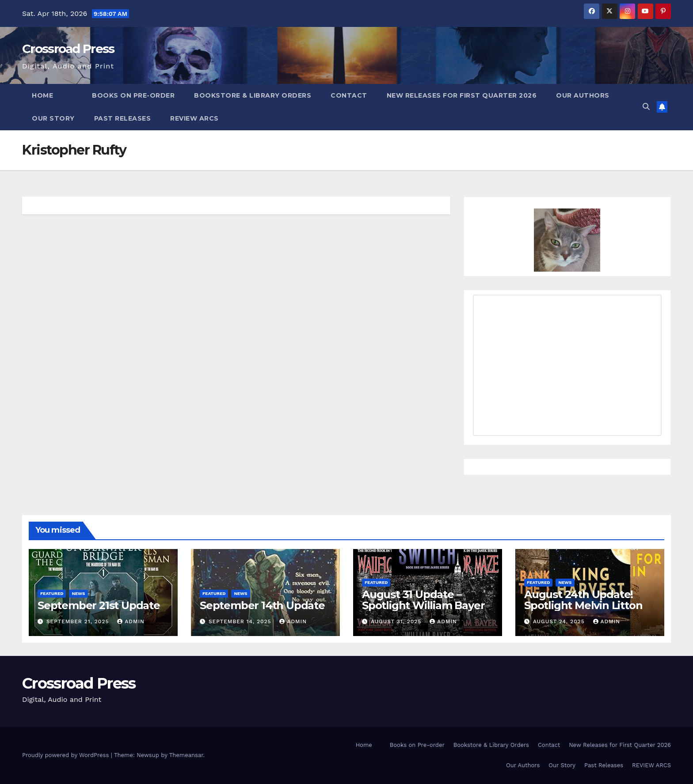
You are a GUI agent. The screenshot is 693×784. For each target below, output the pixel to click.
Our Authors (583, 95)
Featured (52, 593)
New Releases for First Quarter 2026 (462, 95)
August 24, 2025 (560, 621)
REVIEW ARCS (194, 118)
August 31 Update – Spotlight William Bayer (423, 600)
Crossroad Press (68, 49)
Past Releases (123, 118)
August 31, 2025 (397, 621)
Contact (349, 95)
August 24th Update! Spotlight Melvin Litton (583, 600)
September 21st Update (99, 605)
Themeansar (186, 755)
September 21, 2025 (79, 621)
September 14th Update (262, 605)
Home (42, 95)
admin (131, 621)
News (78, 593)
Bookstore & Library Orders (253, 95)
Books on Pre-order (133, 95)
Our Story (53, 118)
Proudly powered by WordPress (67, 755)
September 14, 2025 (241, 621)
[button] (646, 107)
